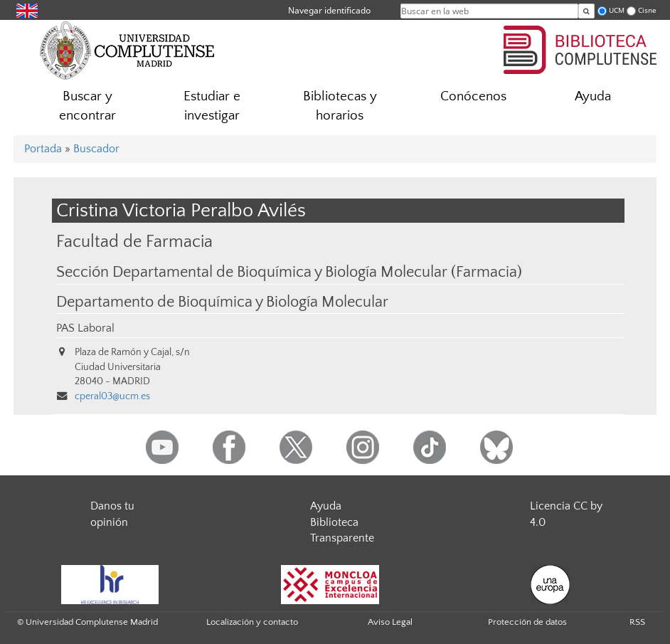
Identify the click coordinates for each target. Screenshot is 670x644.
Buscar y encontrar (87, 106)
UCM (617, 10)
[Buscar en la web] (586, 11)
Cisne (647, 10)
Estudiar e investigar (212, 106)
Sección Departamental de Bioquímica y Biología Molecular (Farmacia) (289, 273)
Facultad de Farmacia (134, 242)
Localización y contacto (252, 622)
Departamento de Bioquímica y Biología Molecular (222, 302)
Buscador (96, 149)
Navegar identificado (329, 10)
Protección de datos (527, 622)
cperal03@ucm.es (112, 396)
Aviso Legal (390, 622)
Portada (43, 149)
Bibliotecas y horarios (340, 106)
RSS (637, 622)
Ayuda (593, 96)
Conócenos (473, 96)
